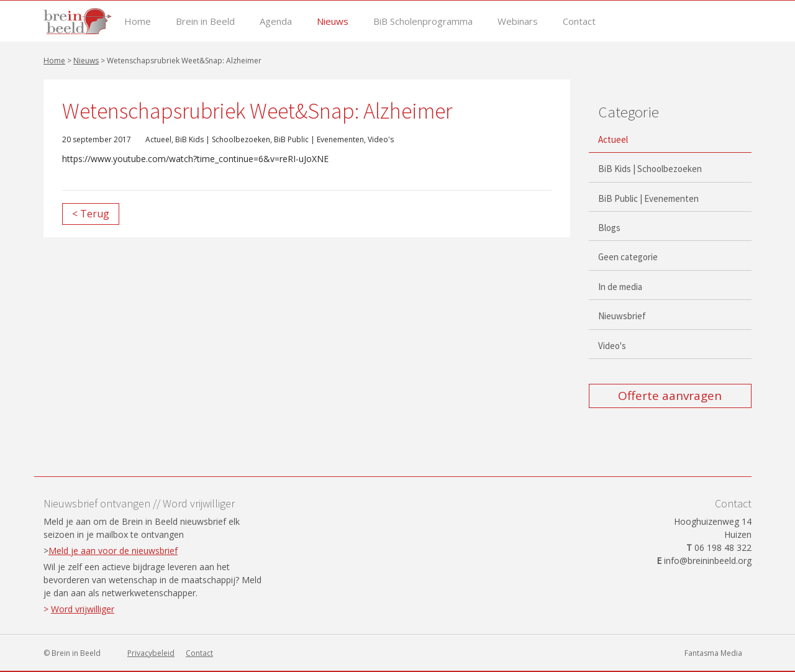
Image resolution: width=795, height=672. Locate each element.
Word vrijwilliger (83, 609)
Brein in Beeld (205, 21)
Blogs (609, 228)
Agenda (276, 21)
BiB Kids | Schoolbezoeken (223, 139)
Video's (381, 139)
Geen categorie (628, 257)
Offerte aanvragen (670, 396)
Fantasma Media (713, 653)
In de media (620, 287)
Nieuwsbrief (622, 316)
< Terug (91, 214)
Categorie (629, 112)
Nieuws (333, 21)
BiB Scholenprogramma (423, 21)
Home (138, 21)
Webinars (518, 21)
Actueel (158, 139)
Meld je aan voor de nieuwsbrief (113, 551)
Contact (579, 21)
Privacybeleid (151, 653)
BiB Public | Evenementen (319, 139)
